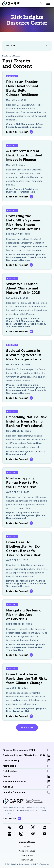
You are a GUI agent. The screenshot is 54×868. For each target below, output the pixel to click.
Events (7, 776)
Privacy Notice (27, 855)
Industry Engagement (15, 792)
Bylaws (27, 846)
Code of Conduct (27, 851)
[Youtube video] (45, 834)
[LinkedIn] (45, 828)
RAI (11, 761)
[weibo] (33, 834)
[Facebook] (21, 828)
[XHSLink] (9, 834)
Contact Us (10, 818)
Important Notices (27, 842)
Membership (10, 766)
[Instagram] (21, 834)
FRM (19, 750)
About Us (8, 787)
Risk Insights (10, 771)
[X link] (33, 828)
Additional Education (15, 782)
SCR (24, 755)
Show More (27, 728)
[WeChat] (9, 828)
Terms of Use (27, 860)
